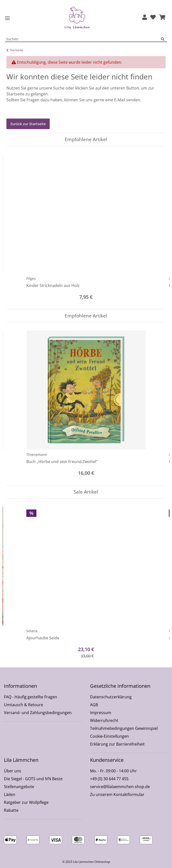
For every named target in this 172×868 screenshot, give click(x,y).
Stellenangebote (19, 787)
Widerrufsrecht (104, 720)
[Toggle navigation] (7, 18)
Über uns (13, 771)
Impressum (101, 713)
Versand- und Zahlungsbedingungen (38, 713)
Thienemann (37, 455)
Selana (32, 631)
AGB (94, 705)
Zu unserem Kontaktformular (117, 794)
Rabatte (11, 810)
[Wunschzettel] (153, 18)
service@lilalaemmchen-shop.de (120, 787)
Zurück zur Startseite (28, 124)
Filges (31, 278)
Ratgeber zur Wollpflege (26, 802)
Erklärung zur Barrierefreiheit (117, 744)
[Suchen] (164, 39)
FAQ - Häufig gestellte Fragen (31, 697)
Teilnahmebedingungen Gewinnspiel (124, 728)
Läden (10, 794)
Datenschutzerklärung (111, 697)
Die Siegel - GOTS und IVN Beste (33, 779)
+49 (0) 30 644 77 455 (109, 779)
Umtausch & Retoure (23, 705)
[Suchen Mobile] (83, 39)
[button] (145, 18)
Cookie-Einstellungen (109, 736)
